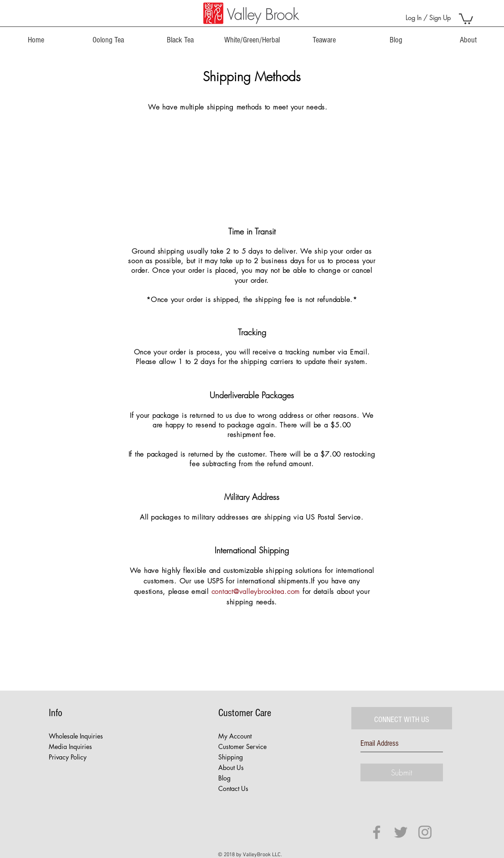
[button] (466, 18)
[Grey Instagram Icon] (425, 832)
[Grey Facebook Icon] (377, 832)
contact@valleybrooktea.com (256, 592)
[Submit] (402, 772)
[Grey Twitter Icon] (401, 832)
